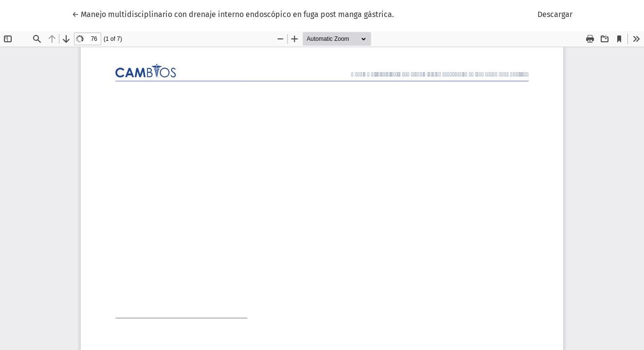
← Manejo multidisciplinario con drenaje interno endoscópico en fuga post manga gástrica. (233, 14)
